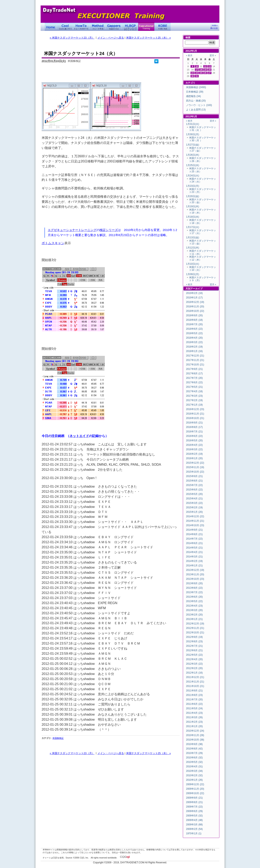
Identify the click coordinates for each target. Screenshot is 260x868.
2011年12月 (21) (195, 677)
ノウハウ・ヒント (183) (199, 105)
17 (197, 70)
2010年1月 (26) (194, 780)
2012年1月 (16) (194, 673)
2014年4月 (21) (194, 552)
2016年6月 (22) (194, 436)
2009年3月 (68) (194, 825)
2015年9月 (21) (194, 476)
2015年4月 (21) (194, 499)
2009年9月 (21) (194, 798)
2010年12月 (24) (195, 731)
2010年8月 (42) (194, 749)
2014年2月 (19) (194, 561)
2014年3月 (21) (194, 557)
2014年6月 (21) (194, 543)
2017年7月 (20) (194, 378)
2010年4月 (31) (194, 767)
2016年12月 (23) (195, 409)
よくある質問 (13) (196, 110)
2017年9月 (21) (194, 369)
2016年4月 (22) (194, 445)
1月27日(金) (193, 145)
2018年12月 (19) (195, 302)
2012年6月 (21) (194, 650)
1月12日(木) (193, 248)
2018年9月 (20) (194, 315)
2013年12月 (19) (195, 570)
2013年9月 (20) (194, 583)
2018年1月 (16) (194, 351)
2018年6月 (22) (194, 329)
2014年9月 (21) (194, 530)
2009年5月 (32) (194, 816)
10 (197, 66)
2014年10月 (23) (195, 525)
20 (210, 70)
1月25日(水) (193, 165)
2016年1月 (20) (194, 458)
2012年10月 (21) (195, 633)
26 (205, 73)
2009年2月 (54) (194, 829)
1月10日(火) (193, 264)
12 (205, 66)
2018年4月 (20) (194, 338)
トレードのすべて (81, 27)
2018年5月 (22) (194, 333)
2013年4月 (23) (194, 606)
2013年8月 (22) (194, 588)
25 (201, 73)
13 (210, 66)
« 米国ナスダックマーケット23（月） (72, 38)
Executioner (146, 27)
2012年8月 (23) (194, 641)
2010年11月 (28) (195, 735)
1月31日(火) (193, 124)
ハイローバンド (130, 27)
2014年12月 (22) (195, 516)
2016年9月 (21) (194, 423)
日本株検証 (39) (195, 92)
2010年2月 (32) (194, 775)
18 (201, 70)
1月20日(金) (193, 196)
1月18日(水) (193, 217)
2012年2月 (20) (194, 668)
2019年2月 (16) (194, 293)
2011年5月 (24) (194, 708)
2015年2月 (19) (194, 507)
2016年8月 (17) (194, 427)
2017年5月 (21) (194, 387)
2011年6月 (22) (194, 704)
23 (193, 73)
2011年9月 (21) (194, 691)
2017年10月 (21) (195, 365)
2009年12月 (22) (195, 784)
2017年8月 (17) (194, 374)
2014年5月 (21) (194, 548)
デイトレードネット (51, 27)
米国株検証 (58, 738)
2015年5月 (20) (194, 494)
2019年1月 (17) (194, 298)
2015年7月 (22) (194, 485)
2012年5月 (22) (194, 655)
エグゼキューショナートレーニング (72, 230)
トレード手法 (97, 27)
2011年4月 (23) (194, 713)
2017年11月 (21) (195, 360)
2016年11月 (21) (195, 414)
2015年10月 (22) (195, 472)
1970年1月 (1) (194, 833)
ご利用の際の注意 (214, 27)
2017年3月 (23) (194, 396)
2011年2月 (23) (194, 722)
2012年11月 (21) (195, 628)
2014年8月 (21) (194, 534)
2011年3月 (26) (194, 717)
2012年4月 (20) (194, 659)
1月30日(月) (193, 134)
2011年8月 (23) (194, 695)
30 (193, 76)
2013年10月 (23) (195, 579)
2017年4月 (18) (194, 391)
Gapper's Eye (114, 27)
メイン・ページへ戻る (111, 38)
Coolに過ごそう (65, 27)
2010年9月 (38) (194, 744)
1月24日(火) (193, 176)
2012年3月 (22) (194, 664)
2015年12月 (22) (195, 463)
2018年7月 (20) (194, 324)
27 (210, 73)
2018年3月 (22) (194, 342)
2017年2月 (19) (194, 400)
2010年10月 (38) (195, 740)
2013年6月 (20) (194, 597)
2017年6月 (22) (194, 382)
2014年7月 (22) (194, 539)
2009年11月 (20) (195, 789)
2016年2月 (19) (194, 454)
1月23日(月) (193, 186)
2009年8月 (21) (194, 802)
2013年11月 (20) (195, 574)
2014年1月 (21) (194, 566)
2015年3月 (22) (194, 503)
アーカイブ (196, 289)
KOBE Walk (162, 27)
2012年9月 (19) (194, 637)
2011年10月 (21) (195, 686)
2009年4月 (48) (194, 820)
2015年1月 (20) (194, 512)
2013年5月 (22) (194, 601)
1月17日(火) (193, 227)
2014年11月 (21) (195, 521)
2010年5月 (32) (194, 762)
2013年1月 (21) (194, 619)
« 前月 (189, 55)
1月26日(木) (193, 155)
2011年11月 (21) (195, 682)
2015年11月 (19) (195, 467)
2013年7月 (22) (194, 592)
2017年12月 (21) (195, 356)
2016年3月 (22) (194, 449)
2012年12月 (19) (195, 624)
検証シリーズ (109, 230)
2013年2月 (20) (194, 615)
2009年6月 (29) (194, 811)
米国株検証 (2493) (196, 87)
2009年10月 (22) (195, 793)
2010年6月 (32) (194, 758)
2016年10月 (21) (195, 418)
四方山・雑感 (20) (196, 101)
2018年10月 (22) (195, 311)
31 (197, 76)
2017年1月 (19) (194, 405)
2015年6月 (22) (194, 490)
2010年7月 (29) (194, 753)
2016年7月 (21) (194, 432)
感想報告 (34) (193, 96)
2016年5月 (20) (194, 440)
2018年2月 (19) (194, 347)
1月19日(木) (193, 206)
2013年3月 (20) (194, 610)
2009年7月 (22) (194, 807)
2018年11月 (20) (195, 307)
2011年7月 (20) (194, 700)
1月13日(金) (193, 238)
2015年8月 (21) (194, 481)
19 (205, 70)
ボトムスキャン (53, 243)
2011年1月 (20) (194, 726)
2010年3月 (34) (194, 771)
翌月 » (213, 55)
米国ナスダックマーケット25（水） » (148, 38)
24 (197, 73)
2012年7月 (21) (194, 646)
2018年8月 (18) (194, 320)
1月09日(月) (193, 274)
